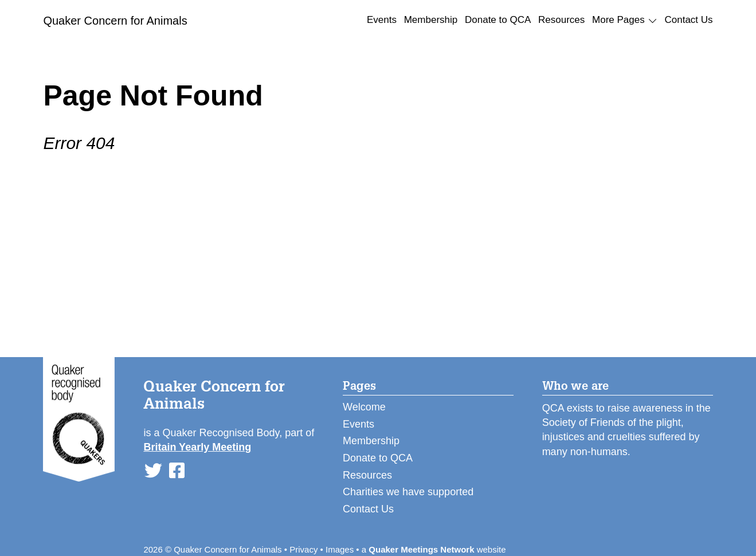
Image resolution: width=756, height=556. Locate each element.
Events (382, 20)
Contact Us (688, 20)
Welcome (364, 407)
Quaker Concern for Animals (115, 21)
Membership (431, 20)
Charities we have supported (408, 492)
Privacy (303, 549)
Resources (561, 20)
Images (340, 549)
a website (434, 549)
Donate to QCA (498, 20)
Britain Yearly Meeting (197, 447)
